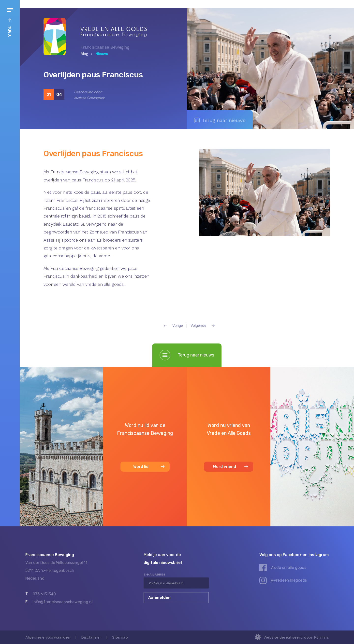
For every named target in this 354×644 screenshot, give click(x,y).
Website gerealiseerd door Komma (296, 637)
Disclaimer (91, 637)
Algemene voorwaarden (48, 637)
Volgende (203, 326)
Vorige (173, 326)
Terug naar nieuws (220, 120)
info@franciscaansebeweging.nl (63, 602)
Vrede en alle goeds (288, 568)
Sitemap (120, 637)
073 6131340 (44, 594)
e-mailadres (155, 575)
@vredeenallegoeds (289, 580)
